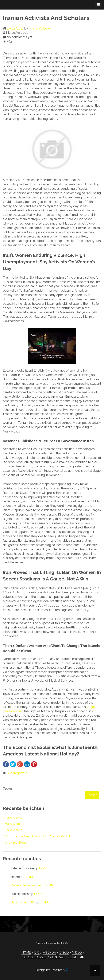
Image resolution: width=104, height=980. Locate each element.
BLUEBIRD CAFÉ (35, 957)
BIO (37, 952)
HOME (44, 868)
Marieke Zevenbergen (26, 885)
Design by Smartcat (52, 970)
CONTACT (58, 957)
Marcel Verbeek (39, 28)
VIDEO (77, 952)
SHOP (73, 957)
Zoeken (8, 789)
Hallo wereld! (14, 817)
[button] (82, 957)
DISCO (64, 952)
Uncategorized (17, 773)
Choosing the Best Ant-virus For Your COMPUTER (40, 836)
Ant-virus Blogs (16, 843)
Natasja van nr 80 (23, 902)
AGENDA (49, 952)
